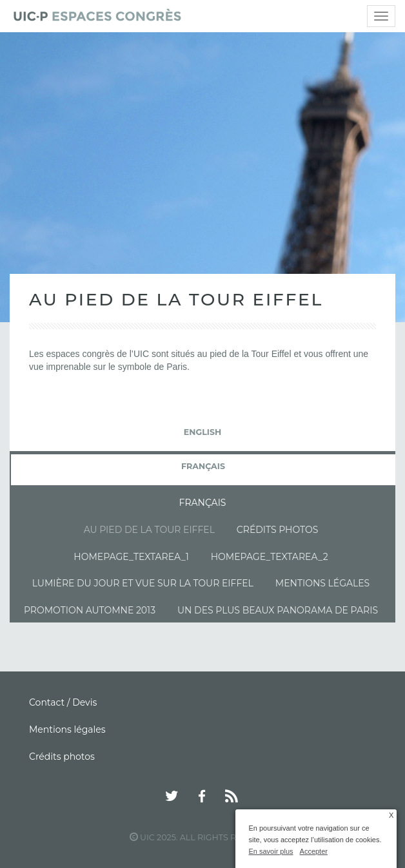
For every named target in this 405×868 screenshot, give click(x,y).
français (203, 466)
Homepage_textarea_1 (131, 557)
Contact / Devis (63, 702)
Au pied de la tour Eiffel (149, 530)
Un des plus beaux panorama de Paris (278, 610)
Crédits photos (278, 530)
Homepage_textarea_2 (270, 557)
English (202, 432)
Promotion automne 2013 (90, 610)
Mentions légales (322, 583)
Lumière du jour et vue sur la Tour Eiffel (143, 583)
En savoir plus (271, 851)
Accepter (314, 851)
